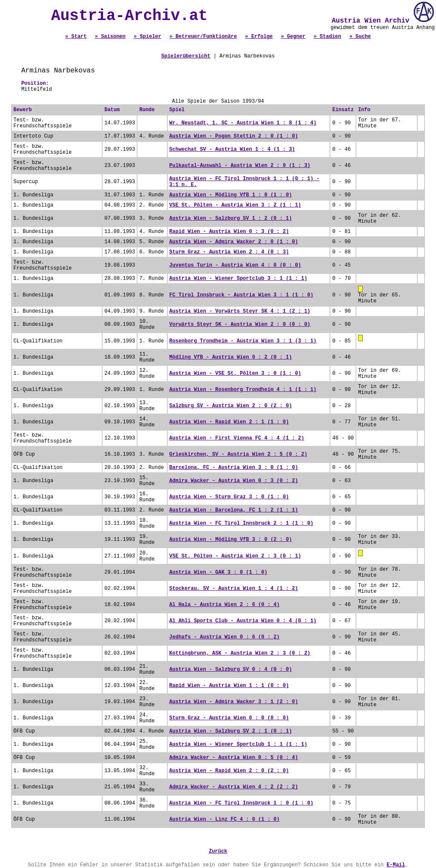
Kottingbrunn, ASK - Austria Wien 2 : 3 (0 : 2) (240, 653)
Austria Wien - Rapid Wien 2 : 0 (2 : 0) (229, 771)
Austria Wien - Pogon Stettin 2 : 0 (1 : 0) (234, 136)
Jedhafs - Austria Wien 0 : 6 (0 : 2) (225, 637)
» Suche (360, 37)
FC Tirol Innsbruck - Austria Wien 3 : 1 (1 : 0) (241, 295)
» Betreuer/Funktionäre (203, 37)
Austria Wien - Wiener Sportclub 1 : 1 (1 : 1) (238, 744)
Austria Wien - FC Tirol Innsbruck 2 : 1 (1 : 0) (241, 523)
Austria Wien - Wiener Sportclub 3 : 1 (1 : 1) (238, 279)
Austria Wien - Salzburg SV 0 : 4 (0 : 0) (231, 670)
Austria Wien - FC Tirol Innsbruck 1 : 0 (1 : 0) (241, 803)
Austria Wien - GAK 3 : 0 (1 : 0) (218, 572)
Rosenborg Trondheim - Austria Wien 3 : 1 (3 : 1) (243, 341)
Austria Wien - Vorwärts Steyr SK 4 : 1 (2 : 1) (240, 311)
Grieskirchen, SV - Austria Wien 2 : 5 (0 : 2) (238, 454)
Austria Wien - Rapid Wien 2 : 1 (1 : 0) (229, 422)
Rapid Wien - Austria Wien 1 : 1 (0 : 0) (229, 686)
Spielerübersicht (186, 56)
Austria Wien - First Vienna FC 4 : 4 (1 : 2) (237, 438)
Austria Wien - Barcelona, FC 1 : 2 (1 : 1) (234, 510)
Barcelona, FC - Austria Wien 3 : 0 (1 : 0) (234, 468)
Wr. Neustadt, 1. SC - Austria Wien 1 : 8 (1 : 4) (243, 123)
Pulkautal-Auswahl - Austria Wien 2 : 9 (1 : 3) (240, 166)
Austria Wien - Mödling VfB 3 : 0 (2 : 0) (231, 540)
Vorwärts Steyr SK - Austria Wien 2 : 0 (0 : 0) (240, 325)
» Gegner (293, 37)
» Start (76, 37)
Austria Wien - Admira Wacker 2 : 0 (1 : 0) (234, 242)
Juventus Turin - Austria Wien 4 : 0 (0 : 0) (235, 265)
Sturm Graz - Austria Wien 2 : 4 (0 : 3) (229, 252)
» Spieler (148, 37)
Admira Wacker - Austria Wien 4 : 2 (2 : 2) (234, 787)
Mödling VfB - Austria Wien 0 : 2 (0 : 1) (231, 357)
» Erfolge (259, 37)
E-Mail (396, 865)
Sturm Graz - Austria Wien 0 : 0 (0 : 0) (229, 718)
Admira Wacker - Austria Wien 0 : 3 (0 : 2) (234, 481)
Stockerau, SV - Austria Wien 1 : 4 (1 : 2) (234, 589)
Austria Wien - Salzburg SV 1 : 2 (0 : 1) (231, 218)
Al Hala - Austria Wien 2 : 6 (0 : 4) (225, 605)
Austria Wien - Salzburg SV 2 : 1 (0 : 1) (231, 731)
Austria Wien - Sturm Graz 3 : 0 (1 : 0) (229, 497)
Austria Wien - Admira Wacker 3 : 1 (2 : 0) (234, 702)
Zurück (218, 851)
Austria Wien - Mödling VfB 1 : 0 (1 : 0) (231, 195)
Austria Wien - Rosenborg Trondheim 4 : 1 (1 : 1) (243, 390)
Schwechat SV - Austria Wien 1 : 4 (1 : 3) (232, 149)
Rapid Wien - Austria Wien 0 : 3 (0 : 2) (229, 232)
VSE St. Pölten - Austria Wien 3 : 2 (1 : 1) (235, 205)
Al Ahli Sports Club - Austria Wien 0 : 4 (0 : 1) (243, 621)
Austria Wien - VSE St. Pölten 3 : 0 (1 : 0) (235, 374)
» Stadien (327, 37)
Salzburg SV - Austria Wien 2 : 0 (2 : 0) (231, 406)
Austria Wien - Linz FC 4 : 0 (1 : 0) (225, 819)
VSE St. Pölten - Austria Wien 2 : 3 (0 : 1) (235, 556)
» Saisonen (110, 37)
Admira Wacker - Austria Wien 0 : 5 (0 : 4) (234, 758)
